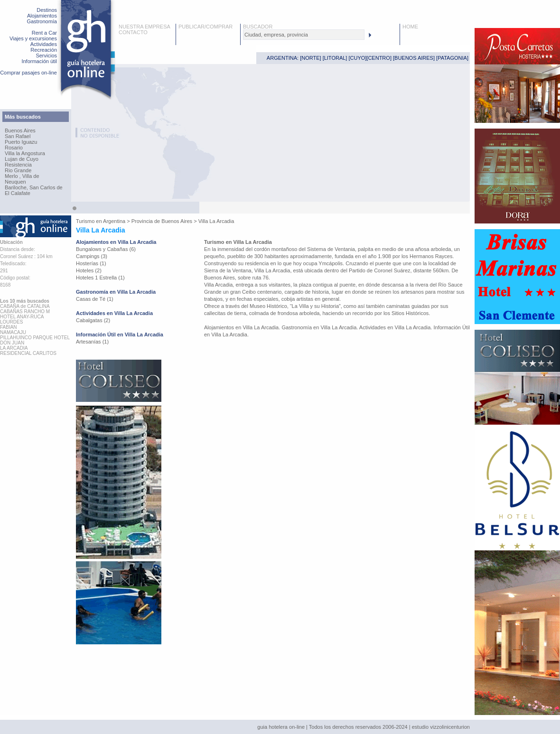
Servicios (46, 56)
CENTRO (379, 58)
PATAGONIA (452, 58)
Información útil (39, 61)
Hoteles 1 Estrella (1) (100, 278)
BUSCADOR (258, 27)
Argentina (114, 221)
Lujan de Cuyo (22, 159)
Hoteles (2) (89, 270)
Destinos (47, 10)
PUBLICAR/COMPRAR (205, 27)
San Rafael (18, 136)
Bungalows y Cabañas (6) (106, 249)
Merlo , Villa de (22, 176)
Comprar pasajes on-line (28, 73)
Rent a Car (44, 33)
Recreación (44, 50)
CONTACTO (133, 32)
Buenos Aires (20, 130)
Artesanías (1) (92, 342)
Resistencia (18, 165)
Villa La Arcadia (216, 221)
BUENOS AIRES (414, 58)
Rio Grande (18, 170)
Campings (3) (92, 256)
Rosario (14, 148)
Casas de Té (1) (95, 299)
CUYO (358, 58)
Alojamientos (42, 16)
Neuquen (15, 182)
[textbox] (304, 35)
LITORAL (335, 58)
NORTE (310, 58)
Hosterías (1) (91, 263)
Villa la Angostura (25, 153)
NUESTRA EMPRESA (145, 27)
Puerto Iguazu (21, 142)
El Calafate (18, 193)
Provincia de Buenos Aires (162, 221)
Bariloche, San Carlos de (34, 187)
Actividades (44, 44)
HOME (410, 27)
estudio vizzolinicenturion (441, 727)
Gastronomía (42, 21)
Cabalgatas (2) (93, 320)
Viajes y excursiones (33, 38)
